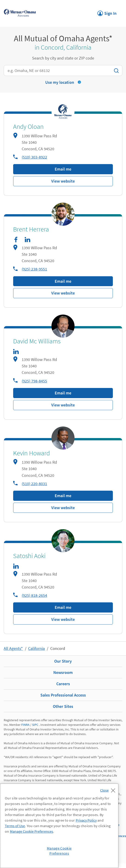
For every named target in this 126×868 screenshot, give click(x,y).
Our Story (63, 661)
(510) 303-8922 (34, 157)
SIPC (35, 725)
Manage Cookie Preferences (31, 831)
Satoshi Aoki (29, 556)
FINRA (25, 725)
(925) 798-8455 (34, 381)
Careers (63, 684)
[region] (59, 826)
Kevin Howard (31, 453)
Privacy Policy (86, 820)
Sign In (107, 12)
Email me (63, 169)
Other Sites (63, 706)
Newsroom (63, 672)
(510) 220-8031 (34, 484)
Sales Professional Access (63, 695)
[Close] (109, 789)
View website (63, 181)
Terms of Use (15, 826)
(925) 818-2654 (34, 595)
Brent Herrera (31, 229)
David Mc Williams (37, 341)
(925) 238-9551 (34, 269)
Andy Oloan (28, 127)
